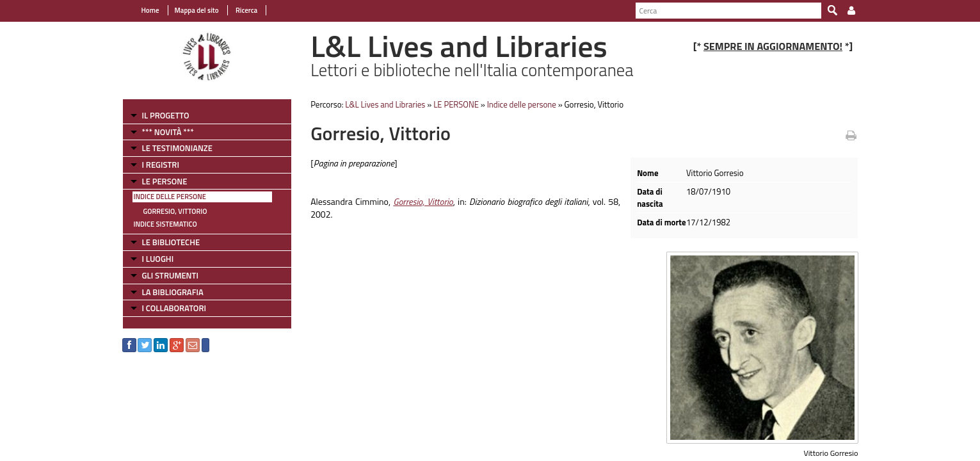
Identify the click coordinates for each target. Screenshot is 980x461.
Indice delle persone (170, 197)
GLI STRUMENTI (170, 275)
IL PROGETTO (166, 115)
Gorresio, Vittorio (175, 211)
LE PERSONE (165, 181)
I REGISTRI (161, 165)
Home (150, 10)
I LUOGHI (158, 259)
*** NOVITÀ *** (168, 132)
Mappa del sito (197, 10)
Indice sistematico (165, 224)
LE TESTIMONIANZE (177, 148)
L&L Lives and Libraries (385, 104)
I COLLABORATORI (174, 308)
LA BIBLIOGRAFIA (173, 292)
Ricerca (246, 10)
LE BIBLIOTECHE (171, 242)
